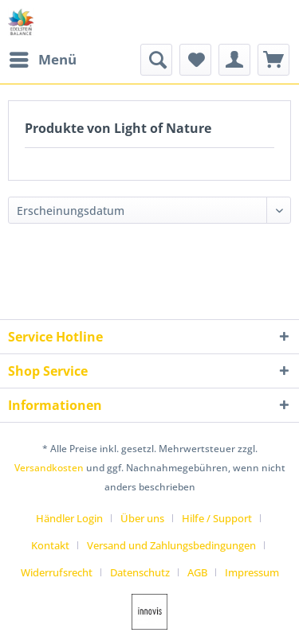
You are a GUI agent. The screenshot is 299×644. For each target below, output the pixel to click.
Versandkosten (49, 468)
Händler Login (69, 518)
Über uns (142, 518)
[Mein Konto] (234, 60)
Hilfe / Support (217, 518)
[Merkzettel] (195, 60)
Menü (43, 58)
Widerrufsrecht (57, 572)
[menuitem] (42, 60)
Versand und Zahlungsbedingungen (171, 545)
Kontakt (50, 545)
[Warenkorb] (273, 60)
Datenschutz (140, 572)
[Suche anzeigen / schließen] (156, 60)
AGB (197, 572)
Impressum (252, 572)
